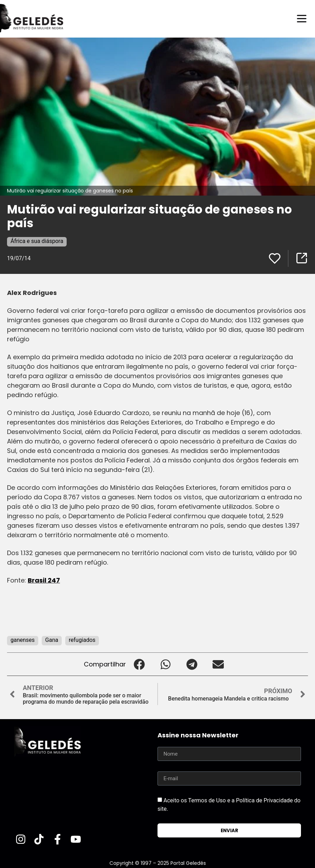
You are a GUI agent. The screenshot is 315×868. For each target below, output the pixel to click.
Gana (52, 640)
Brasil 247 (44, 580)
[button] (139, 664)
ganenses (23, 640)
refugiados (82, 640)
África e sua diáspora (37, 241)
